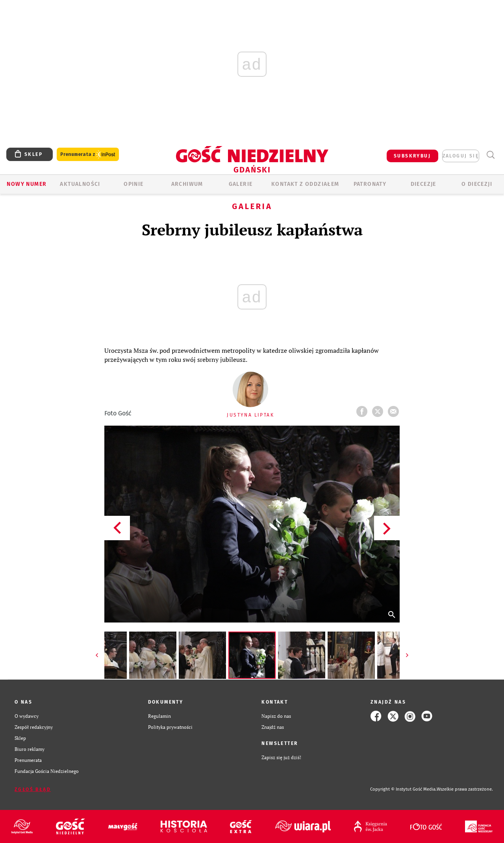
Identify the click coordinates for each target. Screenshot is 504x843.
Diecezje (423, 184)
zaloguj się (461, 156)
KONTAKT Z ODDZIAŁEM (305, 184)
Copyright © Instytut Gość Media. (403, 789)
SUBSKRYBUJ (412, 156)
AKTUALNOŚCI (80, 184)
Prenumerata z (88, 155)
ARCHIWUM (187, 184)
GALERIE (241, 184)
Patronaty (370, 184)
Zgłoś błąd (33, 789)
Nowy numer (27, 184)
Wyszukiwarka (490, 155)
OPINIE (133, 184)
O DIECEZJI (477, 184)
